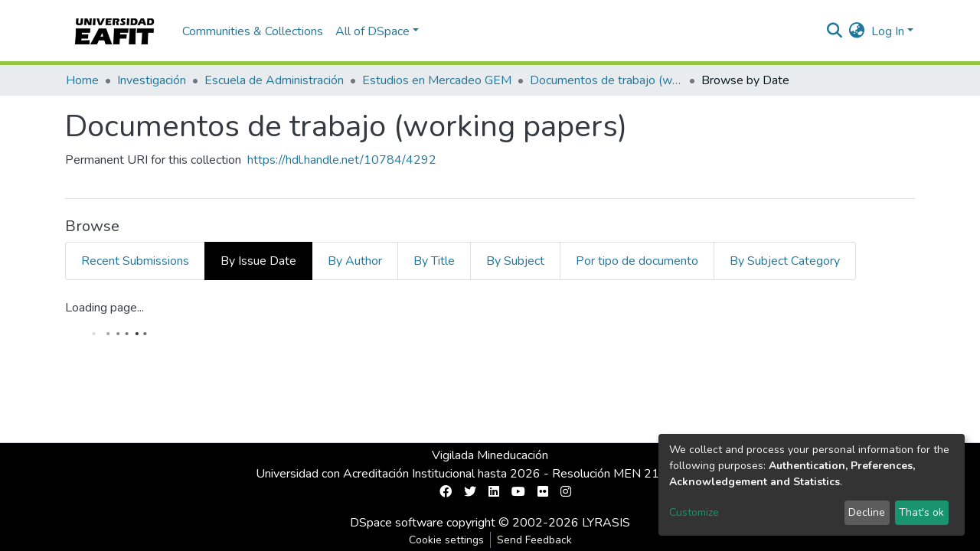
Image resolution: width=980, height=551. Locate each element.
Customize (694, 512)
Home (82, 80)
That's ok (921, 512)
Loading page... (105, 308)
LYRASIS (606, 523)
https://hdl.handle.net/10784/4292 (342, 160)
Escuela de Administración (274, 80)
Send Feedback (534, 540)
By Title (434, 261)
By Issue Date (258, 261)
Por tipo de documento (637, 261)
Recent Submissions (135, 261)
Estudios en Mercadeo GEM (437, 80)
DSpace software (397, 523)
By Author (355, 261)
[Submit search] (835, 31)
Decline (867, 512)
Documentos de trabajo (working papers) (606, 80)
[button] (857, 31)
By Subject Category (785, 261)
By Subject (515, 261)
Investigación (152, 80)
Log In (888, 31)
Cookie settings (446, 540)
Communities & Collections (253, 31)
